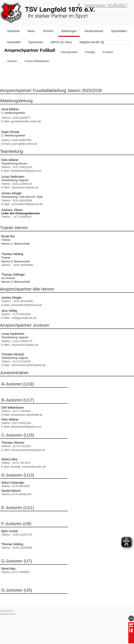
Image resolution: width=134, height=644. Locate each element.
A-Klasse (108, 52)
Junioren (12, 61)
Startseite (13, 31)
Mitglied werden (90, 42)
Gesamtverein (94, 31)
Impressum (7, 611)
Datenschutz (8, 614)
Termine (48, 31)
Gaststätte (14, 42)
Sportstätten (119, 31)
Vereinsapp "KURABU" (106, 5)
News (31, 31)
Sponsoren (36, 42)
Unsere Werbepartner (37, 61)
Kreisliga (90, 52)
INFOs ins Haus (61, 42)
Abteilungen (69, 31)
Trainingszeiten (69, 52)
